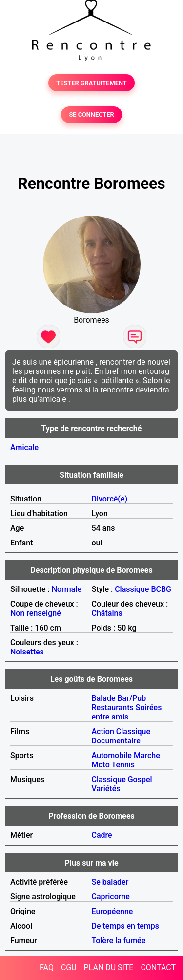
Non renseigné (36, 613)
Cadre (102, 835)
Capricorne (111, 897)
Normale (67, 589)
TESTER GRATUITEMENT (91, 83)
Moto (101, 765)
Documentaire (116, 741)
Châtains (107, 613)
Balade (104, 698)
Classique (132, 589)
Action (103, 731)
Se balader (110, 882)
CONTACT (158, 968)
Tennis (123, 765)
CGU (69, 968)
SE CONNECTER (91, 115)
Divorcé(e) (110, 499)
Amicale (24, 447)
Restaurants (113, 708)
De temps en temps (126, 926)
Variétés (106, 789)
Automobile (112, 755)
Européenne (112, 911)
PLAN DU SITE (109, 968)
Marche (147, 755)
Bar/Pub (132, 698)
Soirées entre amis (127, 712)
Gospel (140, 779)
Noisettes (27, 652)
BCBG (161, 589)
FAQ (47, 968)
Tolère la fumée (119, 941)
